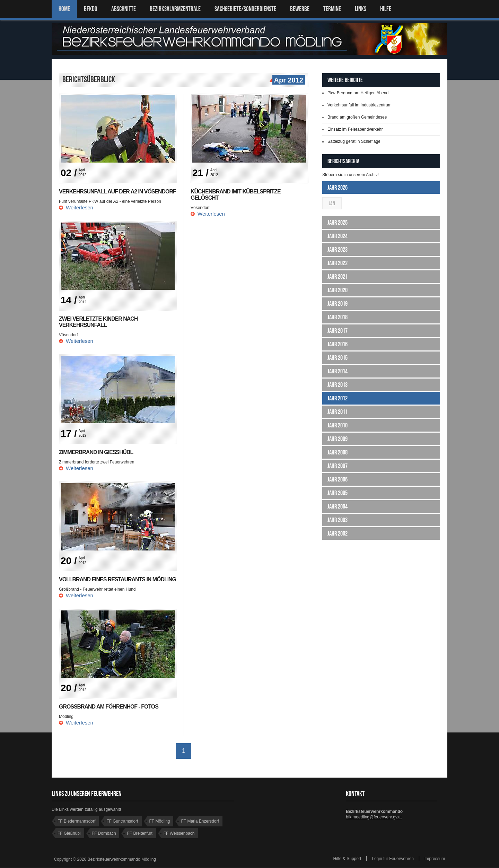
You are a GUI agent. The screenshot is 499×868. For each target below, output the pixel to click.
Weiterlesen (80, 207)
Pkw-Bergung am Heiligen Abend (358, 93)
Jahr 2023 (338, 250)
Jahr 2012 (338, 398)
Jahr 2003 (338, 520)
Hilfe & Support (347, 859)
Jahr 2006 (338, 479)
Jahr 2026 (338, 188)
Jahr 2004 (338, 506)
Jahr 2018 (338, 317)
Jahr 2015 (338, 358)
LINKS (361, 9)
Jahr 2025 (338, 223)
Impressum (435, 859)
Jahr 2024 (338, 236)
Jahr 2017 (338, 331)
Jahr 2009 (338, 439)
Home (64, 9)
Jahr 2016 (338, 344)
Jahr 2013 (338, 385)
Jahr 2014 (338, 371)
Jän (332, 203)
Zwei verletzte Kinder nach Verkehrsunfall (98, 322)
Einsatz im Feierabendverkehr (355, 129)
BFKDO (91, 9)
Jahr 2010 (338, 425)
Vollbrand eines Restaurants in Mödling (118, 579)
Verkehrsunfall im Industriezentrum (360, 105)
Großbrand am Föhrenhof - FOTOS (109, 707)
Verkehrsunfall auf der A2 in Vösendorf (118, 192)
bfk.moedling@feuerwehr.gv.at (374, 817)
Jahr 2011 (338, 412)
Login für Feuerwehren (393, 859)
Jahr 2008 (338, 452)
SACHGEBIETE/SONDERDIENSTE (245, 9)
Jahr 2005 (338, 493)
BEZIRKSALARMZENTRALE (175, 9)
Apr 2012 (288, 80)
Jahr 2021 (338, 277)
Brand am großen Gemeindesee (357, 117)
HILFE (386, 9)
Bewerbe (300, 9)
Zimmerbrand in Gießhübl (96, 452)
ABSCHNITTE (124, 9)
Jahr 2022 (338, 263)
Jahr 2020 (338, 290)
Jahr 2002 (338, 533)
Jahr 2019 (338, 304)
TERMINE (332, 9)
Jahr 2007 (338, 466)
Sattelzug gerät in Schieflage (354, 141)
